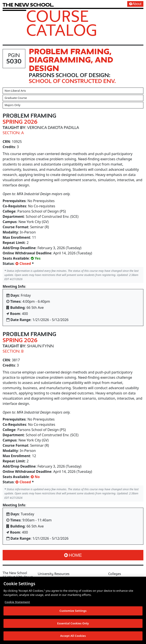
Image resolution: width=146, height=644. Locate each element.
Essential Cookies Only (73, 626)
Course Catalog (62, 23)
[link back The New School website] (28, 5)
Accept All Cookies (73, 638)
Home (73, 555)
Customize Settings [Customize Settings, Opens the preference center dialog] (73, 613)
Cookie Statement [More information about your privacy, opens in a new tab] (17, 604)
